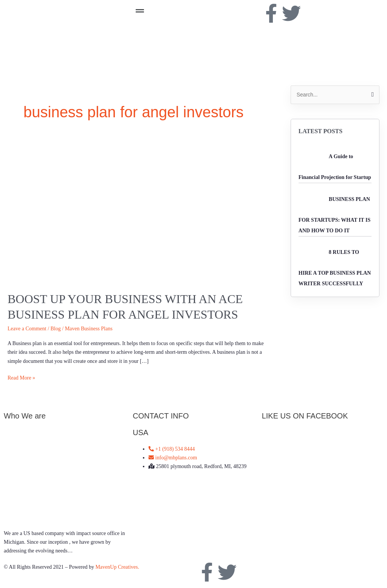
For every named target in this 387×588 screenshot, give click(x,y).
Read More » (21, 377)
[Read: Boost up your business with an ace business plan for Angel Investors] (138, 211)
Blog (56, 329)
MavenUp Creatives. (117, 567)
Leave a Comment (27, 329)
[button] (193, 11)
